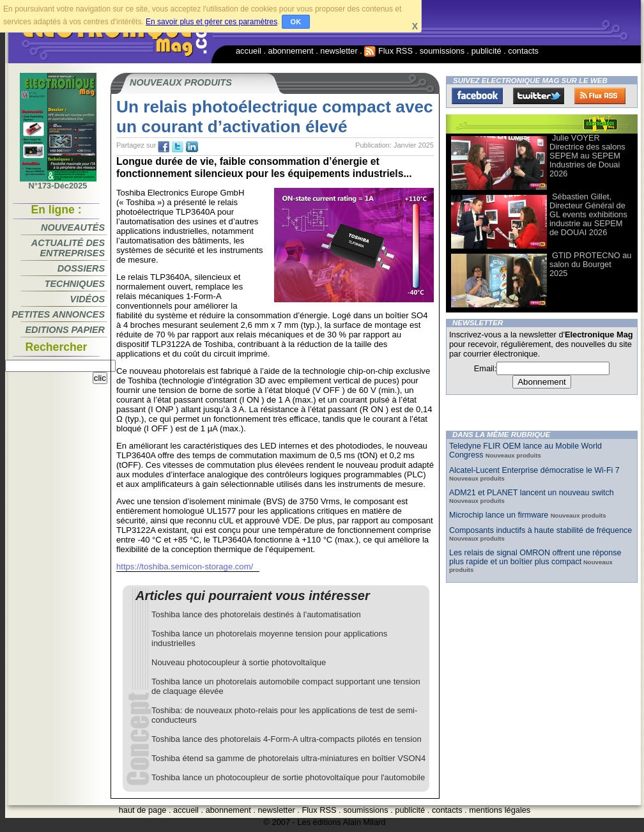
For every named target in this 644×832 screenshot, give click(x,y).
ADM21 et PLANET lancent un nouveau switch (532, 493)
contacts (523, 51)
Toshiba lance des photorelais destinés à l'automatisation (256, 614)
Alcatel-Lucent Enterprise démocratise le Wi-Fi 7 (534, 470)
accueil (249, 51)
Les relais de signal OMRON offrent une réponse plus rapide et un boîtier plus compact (535, 557)
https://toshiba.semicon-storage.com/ (185, 566)
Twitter (539, 96)
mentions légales (500, 810)
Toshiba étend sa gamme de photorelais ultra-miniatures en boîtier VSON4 (288, 758)
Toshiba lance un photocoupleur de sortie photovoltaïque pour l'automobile (288, 777)
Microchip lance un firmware (500, 515)
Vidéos (88, 299)
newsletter (339, 51)
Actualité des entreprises (68, 248)
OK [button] (296, 22)
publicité (487, 51)
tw (178, 147)
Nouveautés (73, 227)
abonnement (291, 51)
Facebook (477, 96)
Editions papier (65, 330)
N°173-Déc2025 (58, 182)
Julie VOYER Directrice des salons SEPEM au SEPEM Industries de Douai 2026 (587, 156)
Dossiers (81, 268)
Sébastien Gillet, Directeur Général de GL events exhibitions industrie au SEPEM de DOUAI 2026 (588, 214)
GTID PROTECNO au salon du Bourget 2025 (590, 264)
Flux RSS (388, 51)
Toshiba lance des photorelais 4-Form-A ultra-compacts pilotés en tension (287, 739)
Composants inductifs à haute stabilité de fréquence (540, 530)
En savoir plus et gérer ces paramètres (211, 22)
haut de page (143, 810)
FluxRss (600, 96)
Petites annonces (58, 314)
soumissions (442, 51)
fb (164, 147)
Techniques (75, 284)
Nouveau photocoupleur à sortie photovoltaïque (239, 662)
